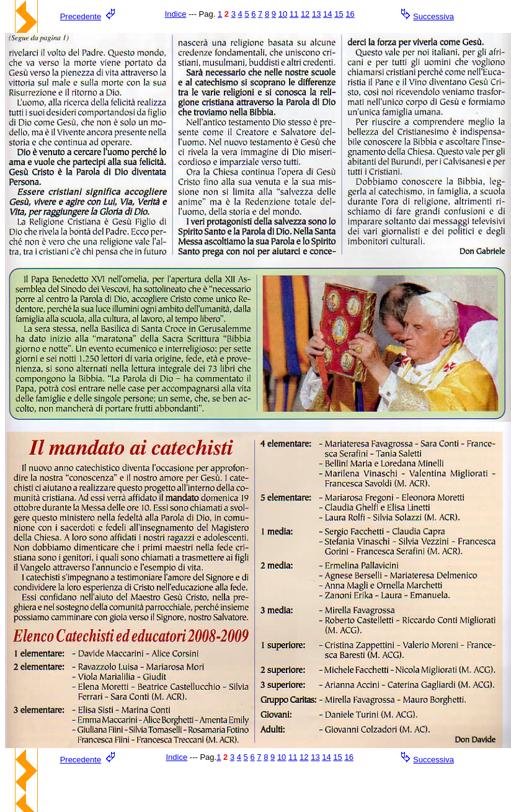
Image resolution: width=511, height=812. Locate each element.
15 (339, 14)
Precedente (81, 16)
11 (294, 14)
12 (305, 14)
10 (283, 14)
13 (316, 14)
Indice (176, 14)
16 (350, 14)
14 (327, 14)
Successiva (433, 16)
